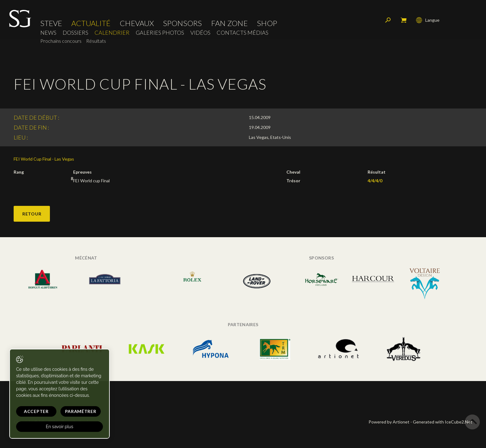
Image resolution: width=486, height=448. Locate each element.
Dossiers (75, 33)
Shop (267, 23)
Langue (428, 20)
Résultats (96, 41)
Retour (32, 214)
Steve (51, 23)
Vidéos (200, 33)
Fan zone (229, 23)
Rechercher (388, 20)
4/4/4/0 (375, 181)
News (48, 33)
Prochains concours (61, 41)
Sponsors (182, 23)
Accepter (36, 411)
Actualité (91, 23)
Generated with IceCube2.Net (443, 422)
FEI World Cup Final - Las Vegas (44, 159)
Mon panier (404, 20)
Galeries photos (160, 33)
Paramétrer (81, 411)
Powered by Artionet (389, 422)
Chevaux (137, 23)
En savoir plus (60, 427)
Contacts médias (243, 33)
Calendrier (112, 33)
